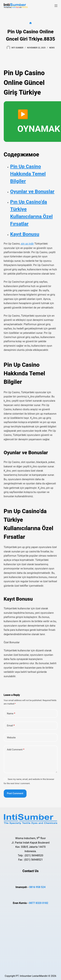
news (52, 48)
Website (11, 738)
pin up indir (27, 244)
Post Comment (15, 793)
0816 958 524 (37, 887)
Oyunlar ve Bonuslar (32, 191)
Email (11, 726)
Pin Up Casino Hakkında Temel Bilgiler (28, 174)
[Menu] (56, 6)
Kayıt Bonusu (25, 234)
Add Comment (16, 750)
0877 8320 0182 (39, 903)
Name (11, 714)
